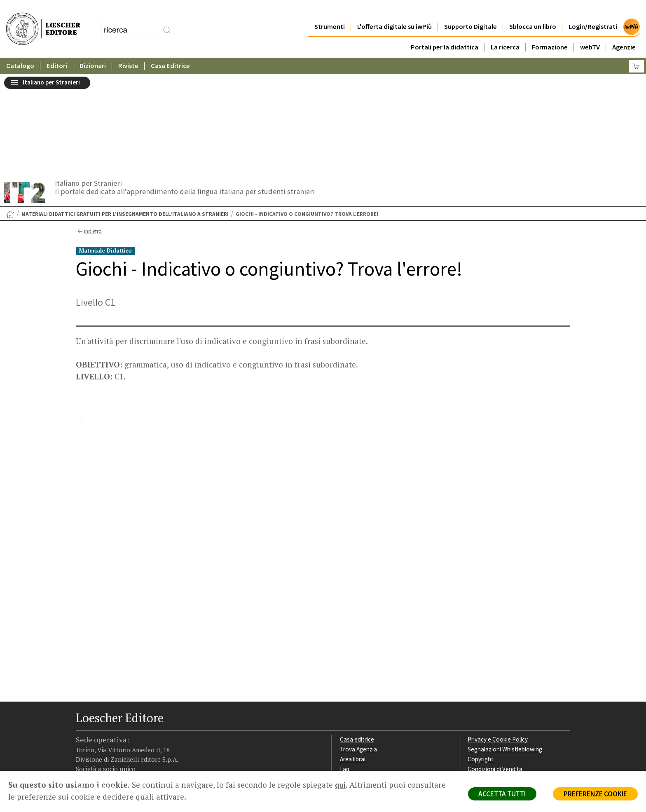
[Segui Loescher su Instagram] (97, 719)
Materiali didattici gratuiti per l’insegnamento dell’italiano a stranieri (125, 116)
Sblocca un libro (533, 10)
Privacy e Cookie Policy (498, 641)
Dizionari (93, 49)
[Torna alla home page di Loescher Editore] (43, 21)
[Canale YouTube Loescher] (126, 719)
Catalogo (20, 49)
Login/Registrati (593, 10)
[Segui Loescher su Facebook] (83, 719)
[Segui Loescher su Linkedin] (112, 719)
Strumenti (330, 10)
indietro (89, 133)
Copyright (481, 661)
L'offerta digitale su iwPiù (394, 10)
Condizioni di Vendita (495, 670)
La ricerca (505, 31)
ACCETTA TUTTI (502, 794)
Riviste (128, 49)
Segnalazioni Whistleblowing (505, 651)
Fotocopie (481, 680)
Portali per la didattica (445, 31)
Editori (57, 49)
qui (340, 785)
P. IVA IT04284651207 (104, 752)
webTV (590, 31)
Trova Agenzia (358, 651)
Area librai (353, 661)
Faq (345, 670)
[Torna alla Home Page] (10, 116)
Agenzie (624, 31)
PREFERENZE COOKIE (595, 794)
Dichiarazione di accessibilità (505, 690)
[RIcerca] (167, 22)
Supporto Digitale (470, 10)
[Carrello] (637, 50)
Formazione (550, 31)
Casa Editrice (170, 49)
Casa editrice (357, 641)
